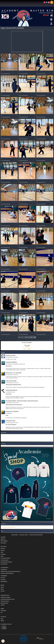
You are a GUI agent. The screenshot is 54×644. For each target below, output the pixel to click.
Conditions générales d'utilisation (36, 535)
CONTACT (3, 605)
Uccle (25, 349)
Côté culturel (3, 610)
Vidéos (2, 589)
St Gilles (29, 349)
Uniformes (3, 578)
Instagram (4, 627)
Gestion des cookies (24, 535)
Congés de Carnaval (10, 355)
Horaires (3, 550)
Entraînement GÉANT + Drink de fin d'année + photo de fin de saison (22, 401)
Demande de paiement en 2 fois (8, 599)
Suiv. (32, 337)
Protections (3, 580)
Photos (2, 587)
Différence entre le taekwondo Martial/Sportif (10, 571)
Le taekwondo (4, 569)
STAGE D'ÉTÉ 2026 (10, 421)
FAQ (2, 612)
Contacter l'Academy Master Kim (9, 527)
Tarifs (2, 552)
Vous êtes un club (4, 560)
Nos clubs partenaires (5, 558)
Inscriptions (3, 554)
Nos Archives (3, 543)
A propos (3, 591)
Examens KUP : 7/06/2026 (12, 411)
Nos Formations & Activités (6, 562)
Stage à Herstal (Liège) (11, 381)
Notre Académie (4, 541)
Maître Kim (3, 539)
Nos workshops (4, 564)
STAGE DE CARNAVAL (11, 362)
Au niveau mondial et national (7, 573)
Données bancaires (5, 601)
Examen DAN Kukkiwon (11, 390)
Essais (2, 556)
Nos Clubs (3, 548)
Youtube (4, 626)
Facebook (4, 629)
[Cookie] (3, 641)
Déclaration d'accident (5, 597)
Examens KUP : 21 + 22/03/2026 (14, 373)
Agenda (2, 621)
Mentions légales (15, 535)
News (2, 619)
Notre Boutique (4, 581)
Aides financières (4, 603)
